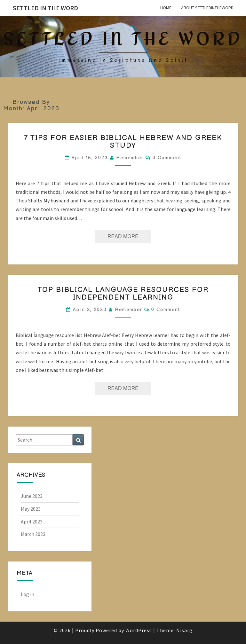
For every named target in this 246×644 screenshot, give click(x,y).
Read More (129, 235)
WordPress (139, 630)
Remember (130, 158)
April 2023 (32, 522)
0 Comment (167, 158)
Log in (28, 594)
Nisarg (184, 630)
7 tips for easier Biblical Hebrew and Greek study (123, 142)
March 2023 (33, 534)
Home (166, 8)
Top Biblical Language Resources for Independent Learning (123, 294)
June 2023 (32, 496)
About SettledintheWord (207, 8)
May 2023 (31, 509)
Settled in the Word (45, 8)
